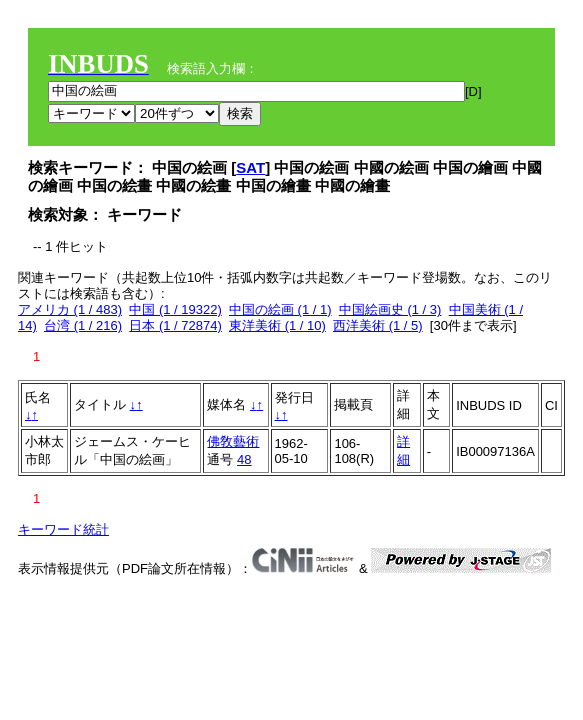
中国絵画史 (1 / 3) (390, 309)
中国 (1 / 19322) (175, 309)
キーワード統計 (63, 529)
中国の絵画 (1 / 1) (280, 309)
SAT (250, 167)
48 (244, 459)
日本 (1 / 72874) (175, 325)
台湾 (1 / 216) (83, 325)
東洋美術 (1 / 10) (277, 325)
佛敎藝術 (233, 441)
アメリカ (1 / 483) (70, 309)
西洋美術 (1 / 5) (378, 325)
